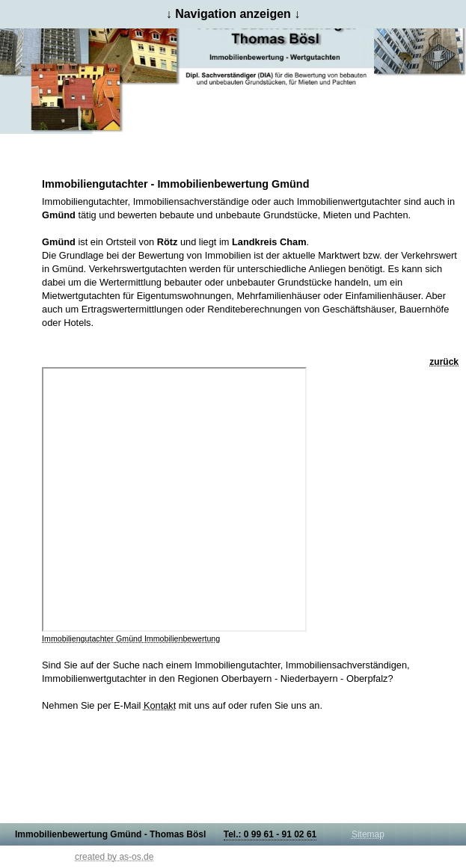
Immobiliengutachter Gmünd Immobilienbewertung (131, 638)
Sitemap (368, 834)
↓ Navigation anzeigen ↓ (233, 14)
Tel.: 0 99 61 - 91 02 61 (270, 834)
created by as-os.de (114, 857)
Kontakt (160, 705)
